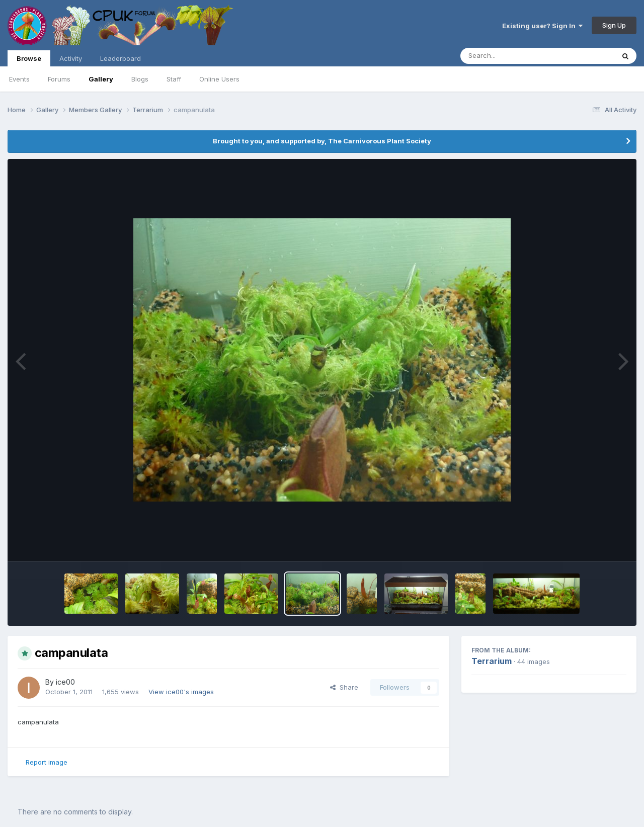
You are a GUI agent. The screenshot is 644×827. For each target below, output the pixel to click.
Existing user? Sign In (542, 26)
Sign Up (614, 25)
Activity (71, 58)
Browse (29, 60)
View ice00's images (181, 692)
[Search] (510, 56)
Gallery (101, 79)
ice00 (65, 682)
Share (344, 687)
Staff (174, 79)
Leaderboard (120, 58)
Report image (47, 762)
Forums (59, 79)
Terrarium (492, 661)
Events (19, 79)
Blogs (140, 79)
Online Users (219, 79)
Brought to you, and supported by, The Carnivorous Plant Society (322, 141)
